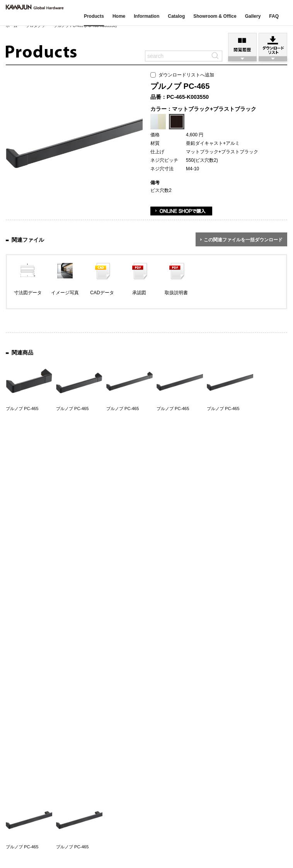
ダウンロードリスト (273, 45)
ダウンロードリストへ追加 (182, 75)
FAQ (274, 16)
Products (94, 16)
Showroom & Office (215, 16)
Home (119, 16)
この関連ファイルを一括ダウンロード (243, 240)
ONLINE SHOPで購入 (181, 211)
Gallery (253, 16)
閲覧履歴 (242, 45)
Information (146, 16)
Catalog (176, 16)
